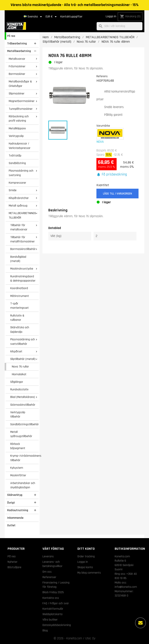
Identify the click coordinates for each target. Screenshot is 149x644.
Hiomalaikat (19, 374)
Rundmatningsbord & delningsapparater (23, 279)
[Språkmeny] (33, 17)
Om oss (47, 572)
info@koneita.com (126, 587)
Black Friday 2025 (53, 592)
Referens (102, 76)
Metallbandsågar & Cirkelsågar (20, 84)
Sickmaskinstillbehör (23, 405)
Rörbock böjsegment (18, 446)
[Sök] (120, 26)
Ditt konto (86, 549)
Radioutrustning (18, 510)
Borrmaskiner (17, 74)
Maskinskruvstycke (22, 269)
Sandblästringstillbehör (24, 424)
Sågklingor (17, 382)
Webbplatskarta (52, 614)
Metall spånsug (18, 206)
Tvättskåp (15, 156)
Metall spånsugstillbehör (21, 434)
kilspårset (16, 351)
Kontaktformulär (53, 609)
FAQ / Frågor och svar (56, 603)
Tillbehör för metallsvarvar (19, 227)
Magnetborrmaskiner (22, 101)
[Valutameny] (52, 17)
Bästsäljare (14, 567)
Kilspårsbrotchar (19, 198)
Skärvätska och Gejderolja (20, 330)
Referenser (49, 577)
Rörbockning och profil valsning (19, 119)
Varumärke (103, 126)
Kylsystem (17, 468)
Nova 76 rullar (20, 367)
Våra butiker (50, 620)
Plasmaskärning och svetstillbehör (23, 342)
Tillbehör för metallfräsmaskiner (23, 239)
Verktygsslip (16, 136)
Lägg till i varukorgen (117, 194)
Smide (13, 190)
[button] (112, 175)
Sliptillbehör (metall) (23, 359)
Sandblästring (17, 163)
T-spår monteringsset (19, 306)
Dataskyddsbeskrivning (57, 625)
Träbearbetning (17, 43)
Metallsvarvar (17, 59)
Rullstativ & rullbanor (17, 318)
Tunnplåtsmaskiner (21, 109)
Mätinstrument (20, 296)
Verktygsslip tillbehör (18, 414)
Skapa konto (85, 567)
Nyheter (13, 562)
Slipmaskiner (17, 93)
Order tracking (86, 556)
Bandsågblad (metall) (18, 259)
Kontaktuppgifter (71, 17)
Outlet (11, 525)
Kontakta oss (51, 598)
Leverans (48, 556)
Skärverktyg (15, 495)
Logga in (111, 16)
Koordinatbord (19, 288)
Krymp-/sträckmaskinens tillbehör (24, 458)
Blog (45, 630)
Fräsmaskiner (17, 66)
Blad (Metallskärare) (23, 397)
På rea (11, 36)
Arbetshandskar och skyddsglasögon (23, 485)
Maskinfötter (18, 475)
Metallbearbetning (19, 51)
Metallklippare (17, 128)
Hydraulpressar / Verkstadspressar (20, 146)
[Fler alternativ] (140, 623)
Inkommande (15, 518)
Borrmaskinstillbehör (23, 249)
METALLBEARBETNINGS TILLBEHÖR (22, 215)
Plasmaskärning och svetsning (21, 173)
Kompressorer (17, 183)
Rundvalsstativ (19, 389)
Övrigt (11, 503)
